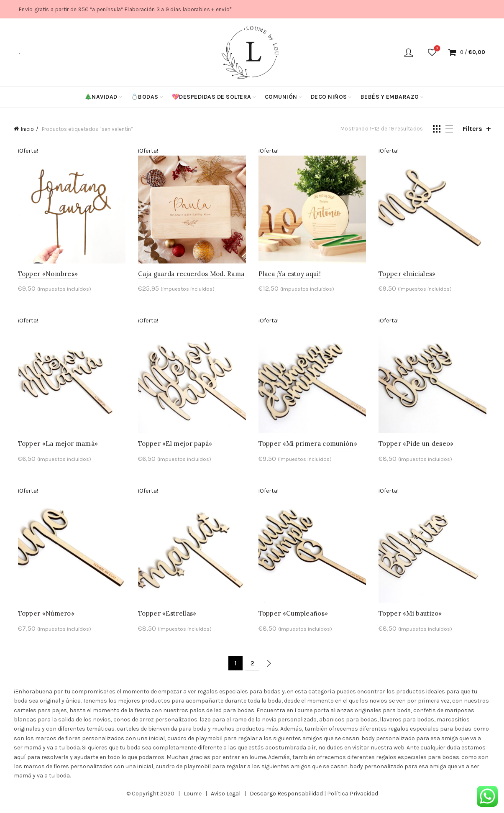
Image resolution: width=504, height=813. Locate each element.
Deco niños (329, 97)
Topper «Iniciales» (409, 276)
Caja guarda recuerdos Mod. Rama (189, 276)
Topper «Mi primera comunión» (308, 448)
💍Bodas (145, 97)
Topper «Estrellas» (165, 620)
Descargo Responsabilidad (286, 800)
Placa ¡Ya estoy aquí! (290, 276)
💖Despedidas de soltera (212, 97)
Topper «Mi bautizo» (412, 620)
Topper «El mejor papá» (173, 448)
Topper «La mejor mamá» (54, 448)
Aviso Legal (226, 800)
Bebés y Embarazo (390, 97)
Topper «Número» (42, 620)
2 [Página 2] (252, 669)
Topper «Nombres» (44, 276)
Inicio (27, 129)
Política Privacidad (353, 800)
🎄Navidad (101, 97)
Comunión (281, 97)
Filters (472, 129)
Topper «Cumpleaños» (293, 620)
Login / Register (409, 52)
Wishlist (436, 49)
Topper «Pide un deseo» (418, 448)
